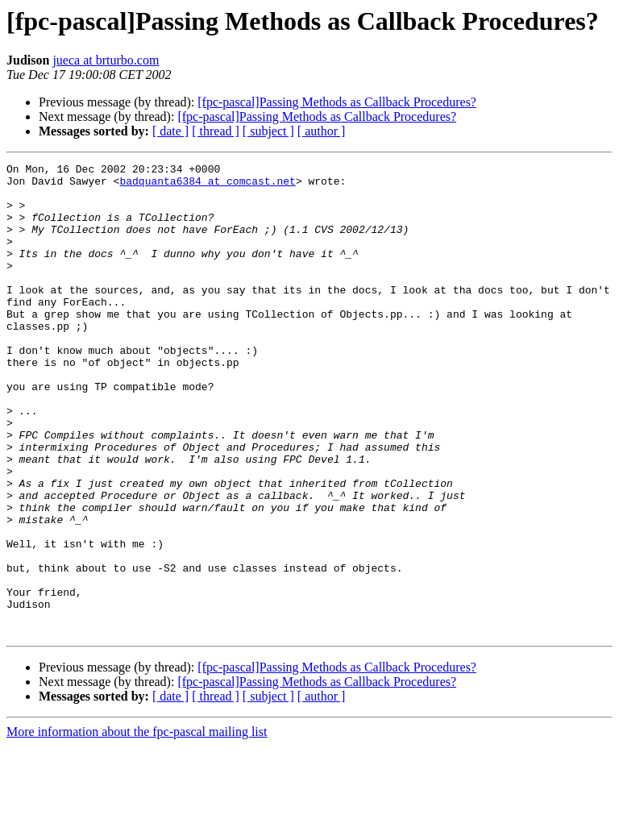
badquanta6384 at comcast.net (207, 185)
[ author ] (322, 131)
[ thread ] (216, 131)
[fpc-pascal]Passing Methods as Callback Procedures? (337, 102)
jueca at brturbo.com (106, 60)
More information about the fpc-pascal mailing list (137, 826)
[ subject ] (268, 131)
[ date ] (170, 131)
